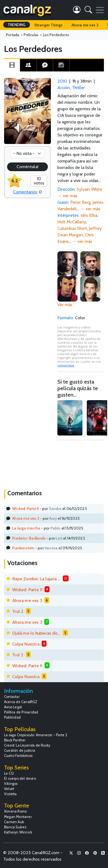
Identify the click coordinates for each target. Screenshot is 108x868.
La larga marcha (26, 528)
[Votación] (27, 153)
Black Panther (15, 740)
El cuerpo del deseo (20, 778)
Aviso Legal (13, 707)
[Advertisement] (81, 464)
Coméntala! (27, 167)
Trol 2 (18, 611)
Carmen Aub (14, 822)
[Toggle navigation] (100, 10)
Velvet (9, 789)
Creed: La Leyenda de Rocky (27, 745)
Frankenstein (23, 548)
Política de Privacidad (21, 712)
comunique (66, 365)
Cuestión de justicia (20, 751)
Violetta (10, 794)
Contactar (12, 697)
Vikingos (11, 784)
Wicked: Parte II (25, 509)
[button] (88, 11)
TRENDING (17, 25)
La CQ (9, 773)
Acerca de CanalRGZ (21, 702)
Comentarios (25, 192)
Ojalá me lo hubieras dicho (36, 633)
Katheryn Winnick (18, 832)
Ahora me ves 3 (85, 25)
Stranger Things (49, 25)
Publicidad (12, 717)
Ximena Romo (15, 811)
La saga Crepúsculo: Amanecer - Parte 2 (36, 735)
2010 (62, 81)
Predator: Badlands (29, 538)
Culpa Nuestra (26, 644)
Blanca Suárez (16, 827)
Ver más (65, 305)
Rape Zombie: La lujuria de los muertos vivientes (36, 579)
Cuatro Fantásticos (18, 756)
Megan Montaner (18, 817)
